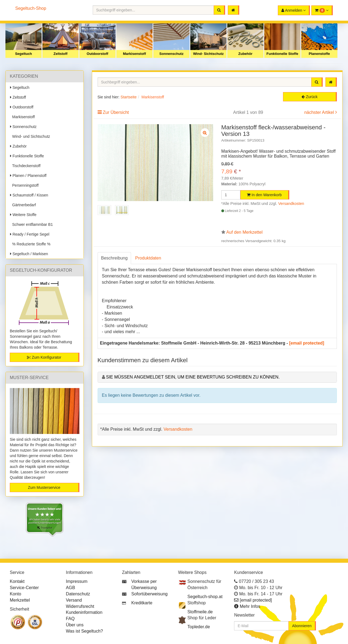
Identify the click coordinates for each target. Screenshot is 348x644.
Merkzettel (20, 600)
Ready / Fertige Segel (30, 234)
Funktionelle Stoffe (282, 54)
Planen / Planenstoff (28, 176)
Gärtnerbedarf (23, 205)
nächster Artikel (320, 112)
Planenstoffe (319, 54)
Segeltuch (23, 54)
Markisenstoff (134, 54)
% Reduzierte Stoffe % (30, 244)
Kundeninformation (84, 612)
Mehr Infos (250, 606)
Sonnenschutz (171, 54)
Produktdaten (148, 258)
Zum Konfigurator (44, 357)
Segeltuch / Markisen (29, 254)
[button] (322, 10)
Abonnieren (302, 626)
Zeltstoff (60, 54)
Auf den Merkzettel (244, 232)
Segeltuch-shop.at (205, 597)
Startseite (128, 97)
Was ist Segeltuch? (84, 631)
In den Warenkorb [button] (264, 195)
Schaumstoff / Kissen (29, 195)
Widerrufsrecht (80, 606)
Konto (15, 594)
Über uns (75, 625)
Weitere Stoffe (23, 215)
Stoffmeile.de (200, 612)
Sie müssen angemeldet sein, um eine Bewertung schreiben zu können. (193, 377)
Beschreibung (114, 258)
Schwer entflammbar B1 (31, 224)
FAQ (70, 619)
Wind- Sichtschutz (208, 54)
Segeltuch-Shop (31, 8)
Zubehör (246, 54)
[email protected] (307, 343)
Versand (74, 600)
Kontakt (17, 581)
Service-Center (24, 588)
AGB (70, 588)
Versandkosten (291, 204)
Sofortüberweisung (149, 594)
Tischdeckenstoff (25, 166)
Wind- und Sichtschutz (30, 136)
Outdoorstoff (97, 54)
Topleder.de (199, 627)
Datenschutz (78, 594)
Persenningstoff (24, 185)
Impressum (77, 581)
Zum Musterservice (44, 487)
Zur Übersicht (116, 112)
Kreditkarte (142, 603)
